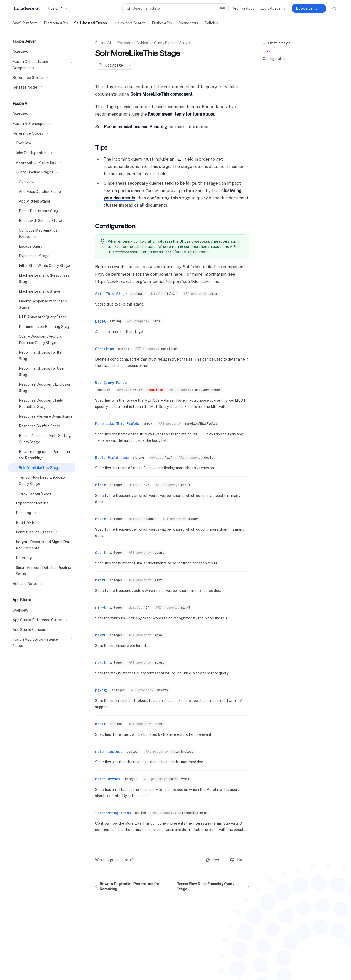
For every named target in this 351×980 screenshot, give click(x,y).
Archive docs (243, 8)
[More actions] (131, 65)
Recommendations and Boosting (135, 127)
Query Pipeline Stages (173, 43)
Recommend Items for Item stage (181, 114)
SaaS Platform (25, 25)
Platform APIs (56, 25)
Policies (211, 25)
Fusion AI (103, 43)
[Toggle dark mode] (334, 8)
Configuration (275, 59)
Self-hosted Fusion (91, 25)
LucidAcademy (273, 8)
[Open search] (176, 8)
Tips (267, 50)
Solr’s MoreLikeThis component (161, 94)
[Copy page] (111, 65)
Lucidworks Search (129, 25)
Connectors (188, 25)
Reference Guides (133, 43)
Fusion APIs (162, 25)
